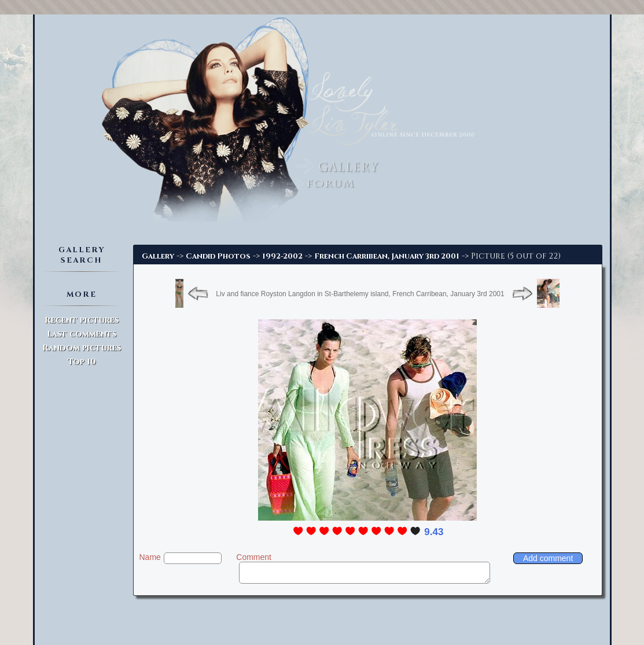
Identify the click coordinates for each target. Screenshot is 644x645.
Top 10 (82, 362)
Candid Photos (218, 256)
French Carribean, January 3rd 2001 (387, 256)
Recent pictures (82, 320)
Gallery (158, 256)
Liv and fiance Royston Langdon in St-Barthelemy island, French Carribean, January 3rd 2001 (360, 294)
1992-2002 (282, 256)
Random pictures (82, 348)
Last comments (82, 334)
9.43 (434, 532)
